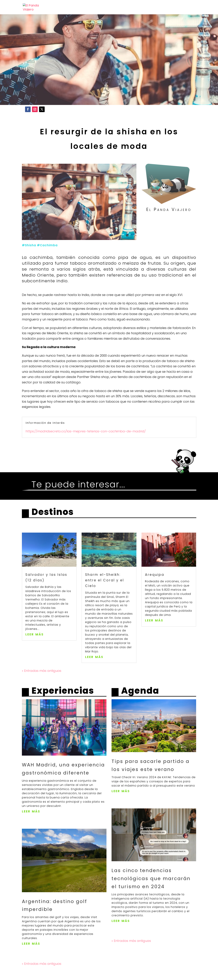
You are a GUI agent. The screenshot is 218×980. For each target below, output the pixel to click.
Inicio (74, 8)
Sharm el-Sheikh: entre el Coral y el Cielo (105, 595)
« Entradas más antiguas (42, 685)
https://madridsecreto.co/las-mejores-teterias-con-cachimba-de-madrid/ (86, 446)
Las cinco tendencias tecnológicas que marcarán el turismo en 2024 (151, 893)
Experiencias (127, 8)
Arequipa (155, 589)
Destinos (94, 8)
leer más (35, 648)
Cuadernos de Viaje (167, 8)
